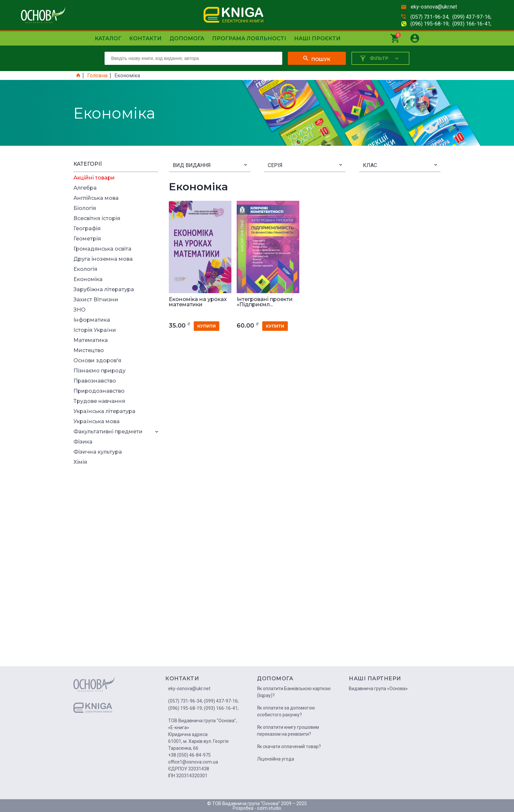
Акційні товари (94, 178)
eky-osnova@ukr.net (434, 7)
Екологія (85, 269)
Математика (91, 340)
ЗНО (79, 310)
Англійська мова (96, 198)
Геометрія (87, 239)
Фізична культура (98, 452)
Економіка (88, 279)
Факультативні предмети (108, 432)
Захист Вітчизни (96, 300)
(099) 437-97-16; (472, 17)
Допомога (187, 38)
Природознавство (99, 391)
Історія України (95, 330)
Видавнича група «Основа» (378, 689)
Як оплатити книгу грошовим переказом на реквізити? (288, 731)
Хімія (80, 462)
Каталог (108, 38)
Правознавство (95, 381)
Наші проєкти (317, 38)
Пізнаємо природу (99, 371)
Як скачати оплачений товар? (289, 746)
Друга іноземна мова (103, 259)
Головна (97, 76)
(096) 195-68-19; (430, 24)
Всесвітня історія (97, 218)
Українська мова (97, 422)
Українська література (104, 411)
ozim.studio (269, 808)
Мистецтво (89, 350)
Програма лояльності (249, 38)
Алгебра (85, 188)
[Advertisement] (116, 568)
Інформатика (92, 320)
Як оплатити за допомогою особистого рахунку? (286, 711)
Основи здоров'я (97, 361)
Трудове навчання (99, 401)
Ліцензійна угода (276, 759)
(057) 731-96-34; (430, 17)
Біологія (85, 208)
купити (207, 326)
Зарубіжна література (104, 290)
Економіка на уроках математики (198, 302)
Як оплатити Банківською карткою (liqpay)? (294, 692)
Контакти (145, 38)
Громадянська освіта (102, 249)
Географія (87, 229)
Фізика (83, 442)
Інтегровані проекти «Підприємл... (265, 302)
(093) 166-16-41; (472, 24)
